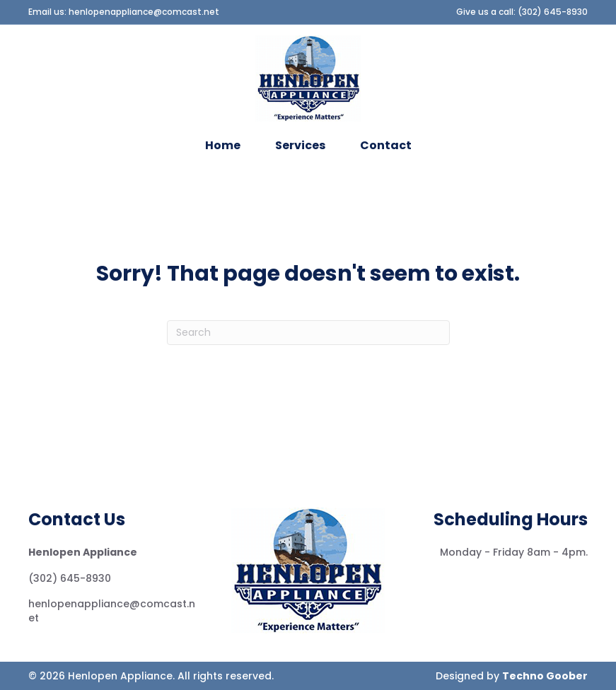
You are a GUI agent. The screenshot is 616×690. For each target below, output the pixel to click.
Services (300, 145)
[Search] (308, 333)
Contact (386, 145)
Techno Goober (545, 676)
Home (223, 145)
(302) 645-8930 (553, 12)
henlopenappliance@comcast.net (144, 12)
